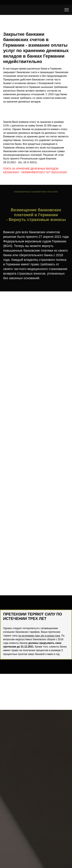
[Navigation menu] (67, 10)
